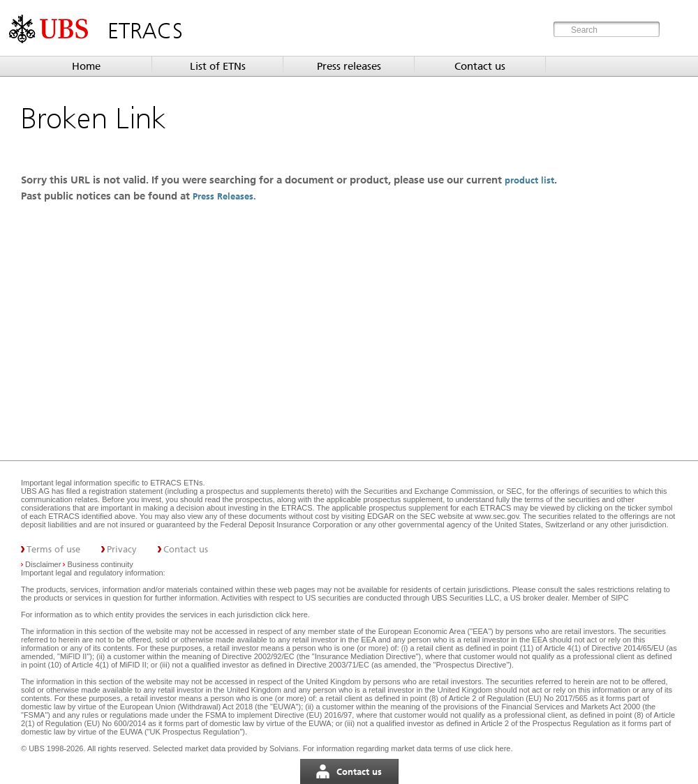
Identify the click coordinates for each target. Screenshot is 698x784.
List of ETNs (218, 66)
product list (529, 180)
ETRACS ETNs (176, 483)
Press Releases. (226, 196)
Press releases (349, 66)
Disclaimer (43, 564)
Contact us (480, 66)
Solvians (284, 748)
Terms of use (53, 549)
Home (86, 66)
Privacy (122, 549)
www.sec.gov (496, 516)
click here (291, 615)
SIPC (620, 598)
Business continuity (101, 564)
